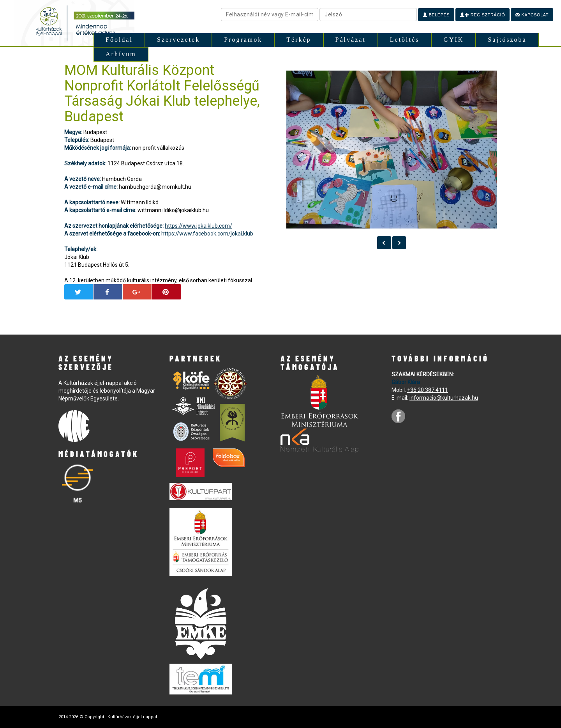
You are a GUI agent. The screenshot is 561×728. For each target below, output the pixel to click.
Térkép (299, 40)
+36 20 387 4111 (428, 390)
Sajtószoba (507, 40)
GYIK (453, 40)
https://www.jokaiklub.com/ (198, 226)
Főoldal (119, 40)
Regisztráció (482, 15)
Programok (243, 40)
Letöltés (405, 40)
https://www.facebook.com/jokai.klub (207, 234)
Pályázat (351, 40)
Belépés (436, 15)
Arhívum (121, 54)
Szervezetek (178, 40)
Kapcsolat (532, 15)
